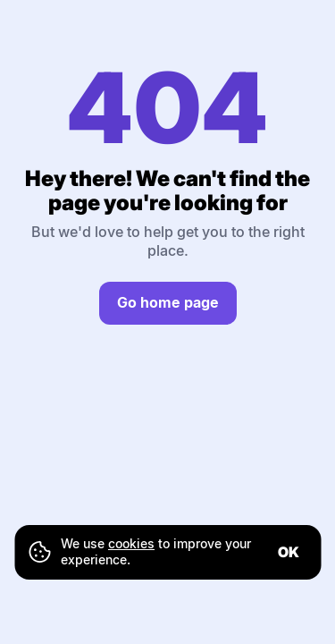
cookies (131, 543)
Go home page (168, 302)
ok (289, 552)
